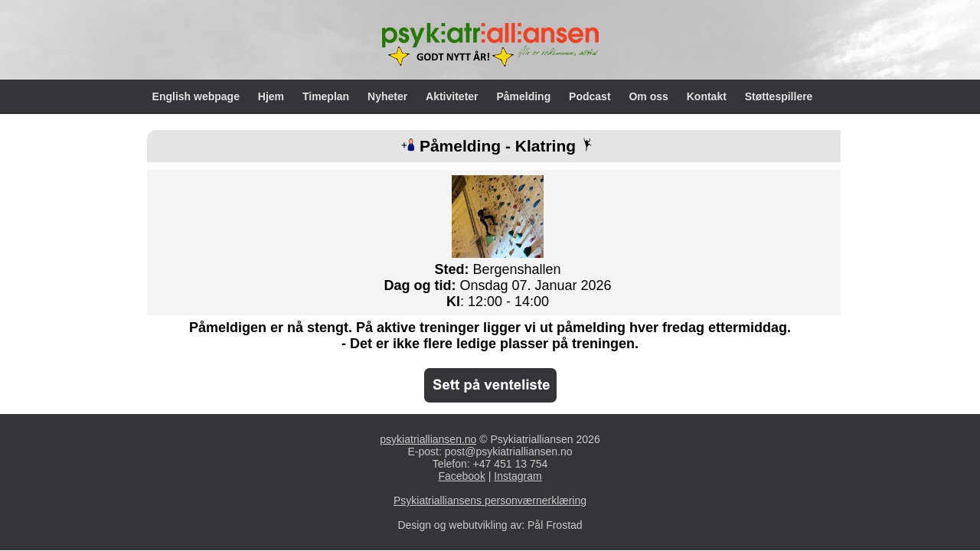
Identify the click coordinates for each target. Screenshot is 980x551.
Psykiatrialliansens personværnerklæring (490, 500)
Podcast (591, 96)
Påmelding (525, 96)
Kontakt (708, 96)
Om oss (650, 96)
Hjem (273, 96)
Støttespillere (779, 96)
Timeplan (327, 96)
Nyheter (389, 96)
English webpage (198, 96)
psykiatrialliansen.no (428, 439)
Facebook (461, 476)
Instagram (518, 476)
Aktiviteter (453, 96)
